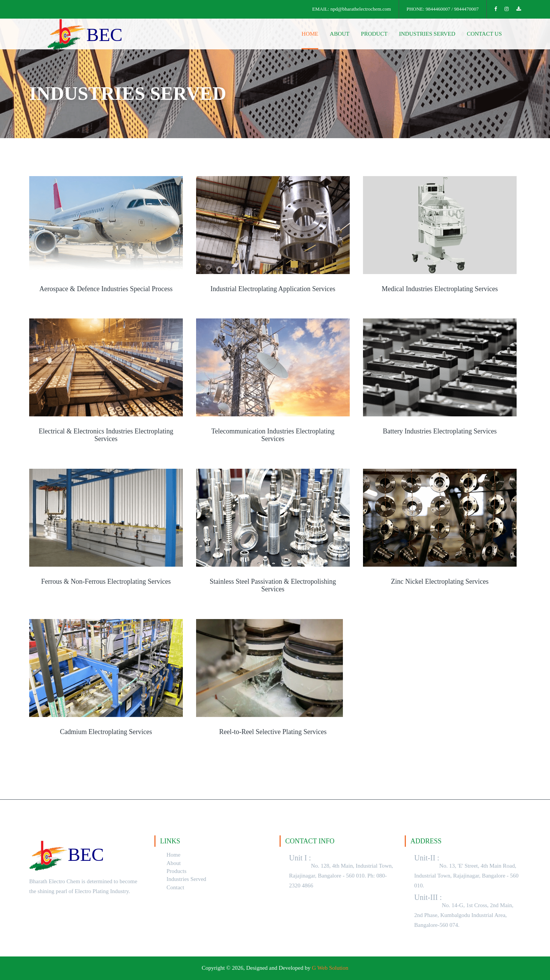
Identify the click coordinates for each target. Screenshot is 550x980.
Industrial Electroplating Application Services (273, 289)
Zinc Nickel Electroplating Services (440, 582)
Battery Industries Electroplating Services (440, 431)
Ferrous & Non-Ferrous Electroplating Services (106, 582)
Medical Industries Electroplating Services (440, 289)
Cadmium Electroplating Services (106, 732)
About (174, 863)
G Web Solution (330, 968)
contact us (484, 34)
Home (174, 855)
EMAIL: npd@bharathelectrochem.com (352, 9)
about (340, 34)
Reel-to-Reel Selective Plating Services (273, 732)
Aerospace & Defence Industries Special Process (106, 289)
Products (177, 871)
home (310, 34)
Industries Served (427, 34)
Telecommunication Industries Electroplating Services (273, 435)
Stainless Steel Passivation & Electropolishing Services (273, 585)
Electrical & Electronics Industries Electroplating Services (106, 435)
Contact (175, 887)
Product (374, 34)
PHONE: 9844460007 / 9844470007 (443, 9)
